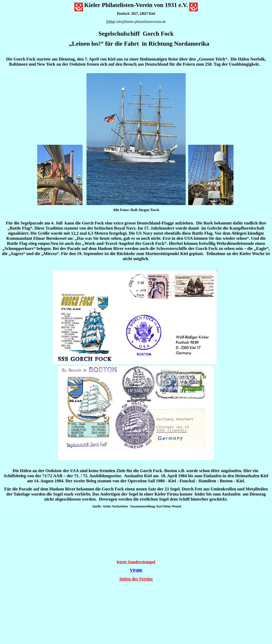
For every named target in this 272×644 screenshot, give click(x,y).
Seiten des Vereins (136, 579)
